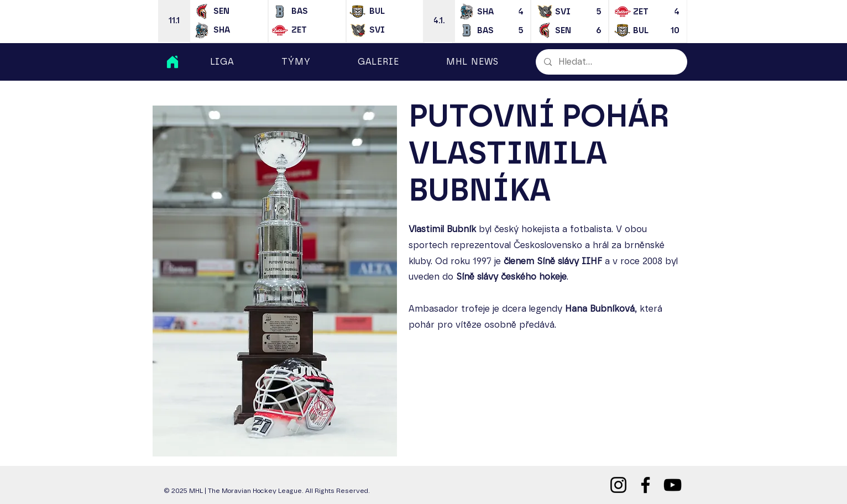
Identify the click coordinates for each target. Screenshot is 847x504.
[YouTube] (673, 485)
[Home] (172, 62)
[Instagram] (618, 485)
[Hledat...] (611, 62)
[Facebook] (645, 485)
